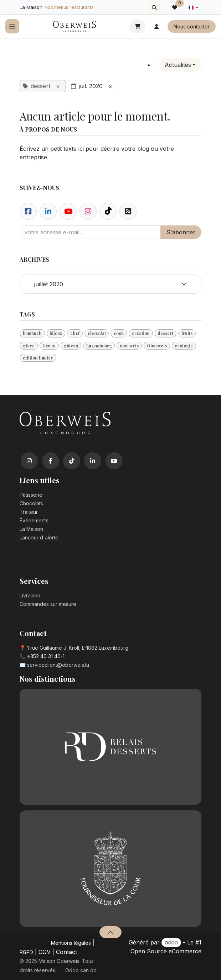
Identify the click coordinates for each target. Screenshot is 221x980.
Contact (66, 952)
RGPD (26, 952)
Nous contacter (192, 26)
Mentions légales (71, 943)
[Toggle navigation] (12, 26)
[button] (155, 7)
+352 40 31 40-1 (46, 656)
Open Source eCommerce (166, 951)
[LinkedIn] (93, 461)
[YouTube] (114, 461)
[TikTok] (72, 461)
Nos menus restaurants (69, 7)
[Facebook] (28, 211)
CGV (45, 952)
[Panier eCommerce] (137, 26)
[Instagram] (29, 461)
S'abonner (181, 232)
